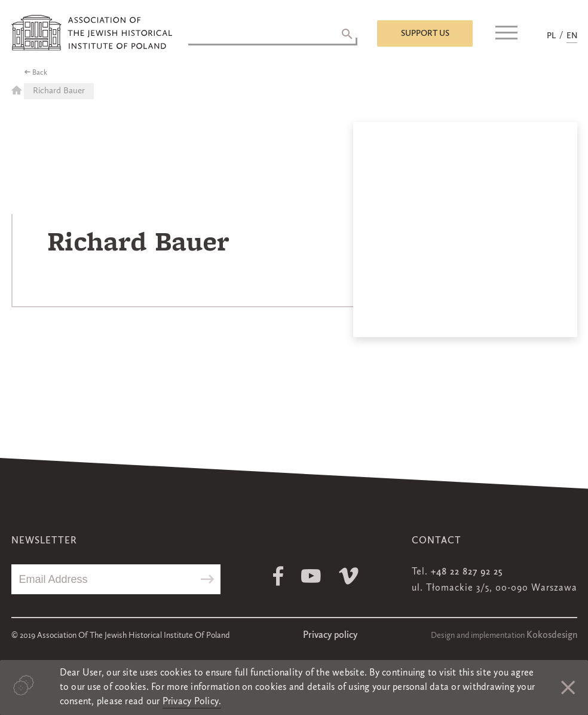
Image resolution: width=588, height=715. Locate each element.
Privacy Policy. (192, 702)
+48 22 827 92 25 (467, 572)
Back (40, 73)
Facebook (278, 576)
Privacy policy (330, 635)
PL (551, 36)
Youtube (311, 576)
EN (572, 36)
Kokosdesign (552, 635)
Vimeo (349, 576)
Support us (425, 33)
